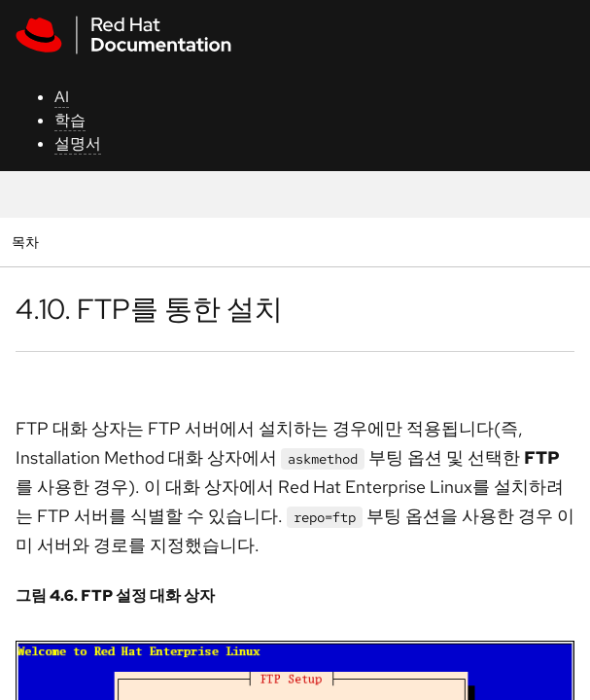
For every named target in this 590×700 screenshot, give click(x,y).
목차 (28, 242)
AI (62, 97)
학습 (70, 120)
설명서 (78, 143)
